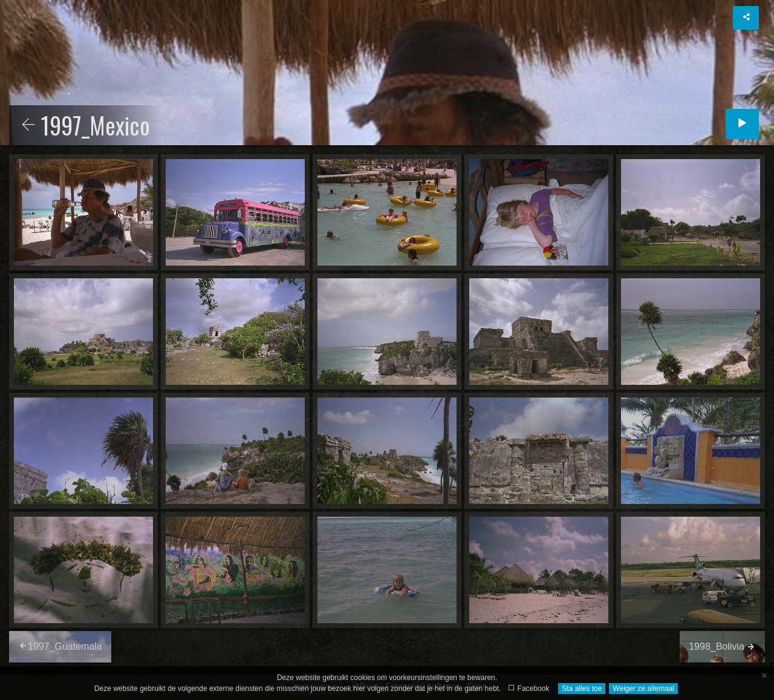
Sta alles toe (582, 689)
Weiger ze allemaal (643, 689)
